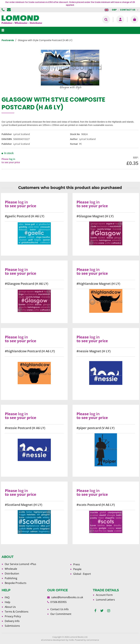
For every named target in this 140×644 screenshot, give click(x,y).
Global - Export (82, 574)
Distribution (12, 574)
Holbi (71, 640)
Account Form (104, 595)
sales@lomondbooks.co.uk (67, 597)
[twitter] (102, 611)
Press (77, 564)
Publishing (11, 578)
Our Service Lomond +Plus (20, 564)
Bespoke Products (16, 583)
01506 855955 (3, 10)
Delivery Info (12, 621)
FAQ (7, 597)
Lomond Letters (105, 600)
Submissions (12, 626)
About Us (10, 607)
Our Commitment (61, 614)
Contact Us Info (60, 609)
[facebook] (95, 611)
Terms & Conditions (17, 612)
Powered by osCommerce (87, 640)
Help (7, 602)
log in (12, 159)
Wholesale (11, 569)
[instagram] (109, 611)
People (77, 569)
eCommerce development (53, 640)
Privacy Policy (13, 616)
